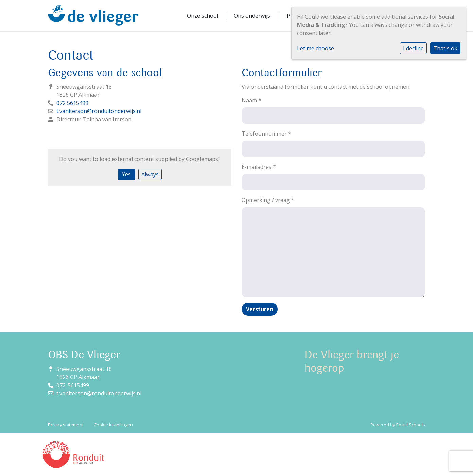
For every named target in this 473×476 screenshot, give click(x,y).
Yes (126, 174)
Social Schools (410, 425)
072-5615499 (73, 385)
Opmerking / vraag (268, 200)
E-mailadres (259, 167)
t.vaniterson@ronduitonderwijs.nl (99, 111)
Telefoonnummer (266, 134)
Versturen (260, 309)
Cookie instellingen (113, 425)
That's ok (445, 48)
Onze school (203, 16)
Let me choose (316, 48)
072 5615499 (72, 103)
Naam (251, 100)
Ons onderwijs (252, 16)
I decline (413, 48)
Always (150, 174)
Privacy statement (66, 425)
